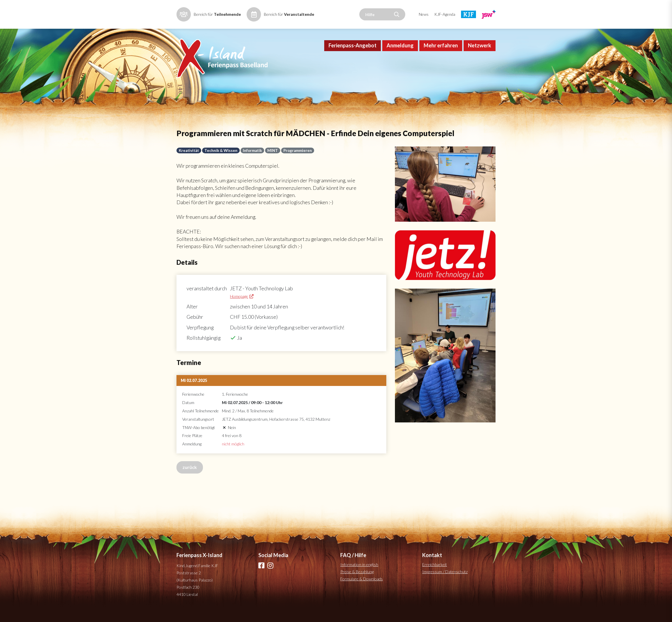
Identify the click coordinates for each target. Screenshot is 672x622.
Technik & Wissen (222, 158)
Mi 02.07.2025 (194, 391)
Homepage (240, 306)
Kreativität (189, 158)
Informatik (254, 158)
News (424, 14)
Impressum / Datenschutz (445, 583)
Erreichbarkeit (435, 576)
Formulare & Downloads (362, 590)
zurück (190, 478)
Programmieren (300, 158)
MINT (275, 158)
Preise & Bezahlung (357, 583)
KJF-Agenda (445, 14)
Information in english (359, 576)
